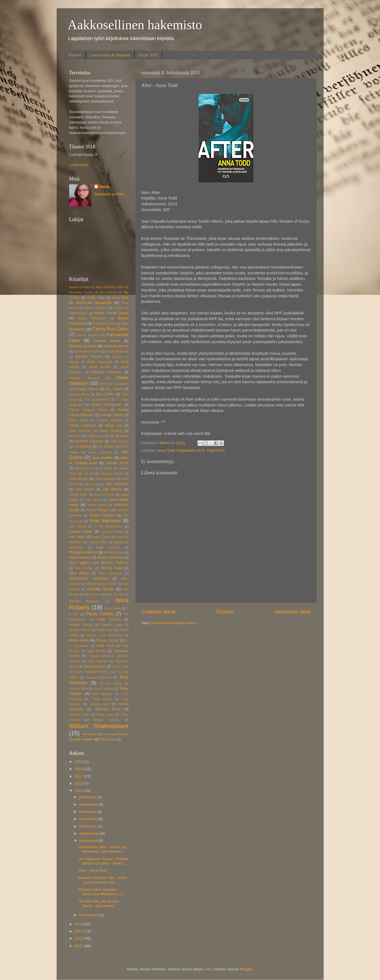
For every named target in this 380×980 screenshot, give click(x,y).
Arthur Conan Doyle (111, 313)
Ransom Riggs (112, 625)
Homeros (75, 436)
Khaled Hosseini (102, 515)
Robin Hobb (79, 640)
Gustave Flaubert (110, 420)
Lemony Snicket (112, 532)
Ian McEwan (119, 436)
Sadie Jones (106, 646)
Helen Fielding (110, 431)
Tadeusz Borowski (99, 677)
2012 (79, 938)
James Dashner (100, 452)
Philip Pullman (109, 619)
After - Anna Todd (93, 870)
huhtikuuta (89, 826)
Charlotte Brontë (116, 346)
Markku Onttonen (110, 558)
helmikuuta (89, 841)
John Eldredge (105, 479)
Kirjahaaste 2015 (191, 450)
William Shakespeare (99, 726)
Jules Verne (93, 500)
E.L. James (114, 389)
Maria (104, 187)
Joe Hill (89, 474)
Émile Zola (108, 739)
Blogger (246, 969)
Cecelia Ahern (107, 341)
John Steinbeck (117, 484)
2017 (79, 776)
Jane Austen (102, 458)
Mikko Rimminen (110, 573)
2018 (79, 769)
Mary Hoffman (118, 563)
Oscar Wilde (113, 608)
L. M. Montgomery (108, 526)
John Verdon (85, 489)
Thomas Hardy (111, 683)
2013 (79, 931)
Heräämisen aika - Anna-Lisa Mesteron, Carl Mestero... (102, 849)
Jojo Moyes (112, 489)
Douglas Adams (86, 389)
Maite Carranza (108, 547)
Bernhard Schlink (104, 324)
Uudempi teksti (158, 612)
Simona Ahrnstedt (101, 656)
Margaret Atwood (83, 552)
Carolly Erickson (88, 335)
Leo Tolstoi (77, 537)
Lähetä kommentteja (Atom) (174, 623)
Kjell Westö (77, 526)
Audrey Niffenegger (92, 318)
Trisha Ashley (102, 699)
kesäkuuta (88, 812)
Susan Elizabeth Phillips (92, 672)
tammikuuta (90, 915)
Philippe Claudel (81, 625)
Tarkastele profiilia (109, 194)
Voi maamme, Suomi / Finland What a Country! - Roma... (103, 861)
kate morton (83, 739)
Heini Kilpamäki (80, 431)
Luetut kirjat (79, 165)
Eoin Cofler (105, 394)
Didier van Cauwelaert (114, 384)
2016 (79, 783)
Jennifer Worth (117, 463)
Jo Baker (106, 468)
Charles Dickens (83, 346)
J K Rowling (83, 446)
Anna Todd (166, 450)
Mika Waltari (79, 573)
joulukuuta (88, 797)
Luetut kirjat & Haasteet (110, 55)
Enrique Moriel (79, 394)
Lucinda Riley (98, 542)
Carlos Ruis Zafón (110, 329)
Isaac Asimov (119, 441)
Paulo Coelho (100, 614)
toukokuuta (89, 819)
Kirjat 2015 (216, 450)
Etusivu (75, 55)
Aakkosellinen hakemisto (135, 25)
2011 (79, 946)
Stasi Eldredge (98, 661)
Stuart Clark (120, 666)
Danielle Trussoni (89, 357)
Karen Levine (97, 505)
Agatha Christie (80, 287)
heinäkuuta (89, 804)
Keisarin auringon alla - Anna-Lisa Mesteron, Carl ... (103, 880)
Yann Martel (89, 734)
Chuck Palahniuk (117, 351)
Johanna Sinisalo (112, 474)
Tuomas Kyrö (99, 704)
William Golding (106, 720)
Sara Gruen (96, 651)
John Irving (91, 484)
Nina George (115, 594)
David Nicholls (100, 367)
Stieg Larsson (94, 666)
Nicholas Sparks (101, 589)
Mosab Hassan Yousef (102, 584)
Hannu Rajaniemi (83, 425)
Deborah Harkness (106, 372)
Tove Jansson (102, 694)
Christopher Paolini (87, 351)
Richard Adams (80, 630)
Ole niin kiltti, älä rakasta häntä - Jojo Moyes (98, 903)
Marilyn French (114, 552)
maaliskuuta (90, 833)
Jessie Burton (84, 468)
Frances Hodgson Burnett (89, 410)
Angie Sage (96, 298)
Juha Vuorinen (104, 495)
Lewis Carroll (101, 537)
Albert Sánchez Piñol (110, 287)
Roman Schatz (108, 640)
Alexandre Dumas (81, 292)
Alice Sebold (108, 292)
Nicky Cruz (92, 594)
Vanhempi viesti (293, 612)
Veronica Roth (79, 714)
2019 (79, 762)
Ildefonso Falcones (89, 441)
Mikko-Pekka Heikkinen (89, 579)
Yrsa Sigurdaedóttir (116, 734)
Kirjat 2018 (148, 55)
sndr (208, 969)
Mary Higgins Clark (84, 563)
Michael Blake (112, 568)
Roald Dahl (105, 630)
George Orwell (112, 415)
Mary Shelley (84, 568)
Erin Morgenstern (96, 400)
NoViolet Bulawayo (84, 601)
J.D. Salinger (106, 446)
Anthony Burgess (96, 308)
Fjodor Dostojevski (106, 405)
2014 (79, 924)
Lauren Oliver (81, 531)
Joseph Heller (79, 495)
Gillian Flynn (78, 420)
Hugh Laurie (95, 436)
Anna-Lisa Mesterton (93, 303)
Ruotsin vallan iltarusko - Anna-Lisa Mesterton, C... (101, 892)
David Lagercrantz (100, 362)
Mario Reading (80, 558)
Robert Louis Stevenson (105, 635)
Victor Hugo (105, 714)
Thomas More (78, 689)
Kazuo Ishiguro (98, 510)
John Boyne (78, 479)
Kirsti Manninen (105, 521)
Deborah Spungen (84, 378)
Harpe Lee (113, 425)
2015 (79, 791)
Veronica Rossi (108, 709)
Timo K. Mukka (104, 689)
